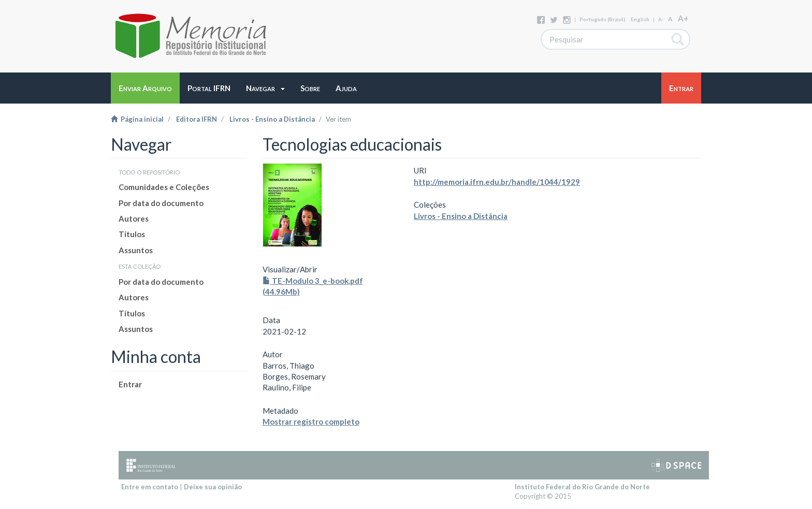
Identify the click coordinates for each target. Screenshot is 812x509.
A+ (683, 18)
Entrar (130, 384)
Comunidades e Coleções (164, 187)
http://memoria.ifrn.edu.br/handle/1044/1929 (497, 182)
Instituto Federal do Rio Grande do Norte (582, 487)
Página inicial (137, 119)
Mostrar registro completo (311, 421)
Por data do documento (161, 203)
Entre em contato (150, 487)
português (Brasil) (603, 19)
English (640, 19)
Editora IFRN (197, 119)
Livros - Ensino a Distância (272, 119)
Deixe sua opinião (213, 487)
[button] (265, 88)
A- (661, 19)
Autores (134, 219)
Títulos (132, 234)
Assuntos (136, 250)
